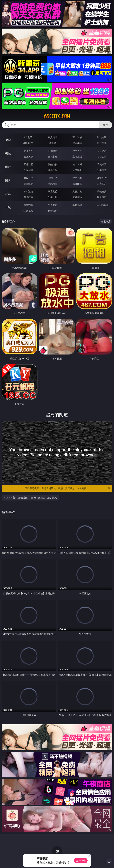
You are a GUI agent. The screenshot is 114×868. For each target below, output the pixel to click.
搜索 (106, 125)
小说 (8, 194)
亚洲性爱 (28, 164)
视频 (8, 153)
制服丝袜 (28, 170)
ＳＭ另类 (102, 157)
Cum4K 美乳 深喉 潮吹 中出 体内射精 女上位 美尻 (30, 498)
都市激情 (28, 191)
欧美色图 (77, 178)
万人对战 (77, 137)
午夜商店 (53, 205)
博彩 (8, 140)
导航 (8, 207)
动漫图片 (102, 178)
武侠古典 (102, 191)
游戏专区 (102, 137)
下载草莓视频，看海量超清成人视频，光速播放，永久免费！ (68, 488)
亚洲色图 (53, 178)
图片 (8, 180)
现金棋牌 (77, 143)
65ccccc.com (57, 116)
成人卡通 (77, 164)
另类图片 (102, 184)
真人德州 (53, 137)
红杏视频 (28, 211)
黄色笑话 (77, 197)
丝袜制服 (53, 157)
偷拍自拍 (53, 164)
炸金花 (53, 143)
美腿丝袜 (28, 184)
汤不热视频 (102, 205)
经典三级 (53, 170)
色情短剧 (53, 211)
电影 (8, 167)
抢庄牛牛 (102, 143)
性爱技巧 (102, 197)
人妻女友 (77, 191)
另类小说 (53, 197)
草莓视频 (77, 205)
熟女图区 (77, 184)
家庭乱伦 (53, 191)
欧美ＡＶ (77, 151)
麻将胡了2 (28, 143)
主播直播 (77, 157)
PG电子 (28, 137)
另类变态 (102, 170)
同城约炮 (28, 205)
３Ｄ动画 (102, 151)
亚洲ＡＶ (28, 151)
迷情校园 (28, 197)
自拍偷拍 (53, 151)
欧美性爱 (102, 164)
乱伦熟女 (77, 170)
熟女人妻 (28, 157)
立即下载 (81, 860)
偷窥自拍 (28, 178)
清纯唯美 (53, 184)
